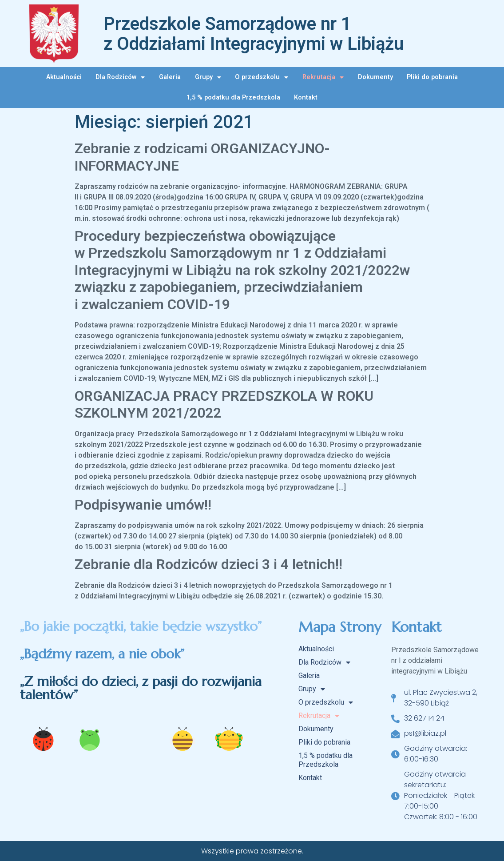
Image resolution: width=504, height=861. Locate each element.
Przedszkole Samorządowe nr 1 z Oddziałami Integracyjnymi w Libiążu (254, 34)
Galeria (170, 77)
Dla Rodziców (120, 77)
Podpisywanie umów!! (143, 505)
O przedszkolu (262, 77)
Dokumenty (375, 77)
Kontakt (306, 98)
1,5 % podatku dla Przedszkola (233, 98)
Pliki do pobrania (432, 77)
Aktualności (64, 77)
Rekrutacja (323, 77)
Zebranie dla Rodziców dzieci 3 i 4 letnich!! (208, 564)
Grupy (208, 77)
